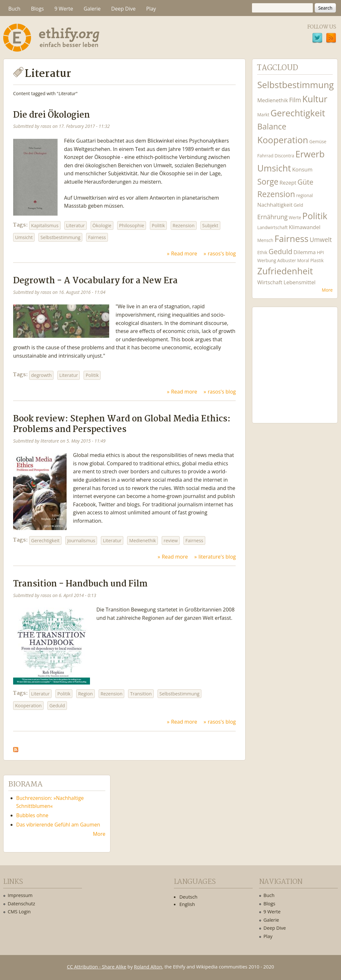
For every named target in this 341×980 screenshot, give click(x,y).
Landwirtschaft (272, 227)
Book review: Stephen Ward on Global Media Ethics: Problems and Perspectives (122, 424)
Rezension (184, 225)
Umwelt (321, 240)
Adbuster (287, 260)
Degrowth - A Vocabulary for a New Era (95, 281)
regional (304, 195)
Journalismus (81, 540)
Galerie (92, 9)
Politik (158, 225)
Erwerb (310, 154)
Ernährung (272, 217)
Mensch (265, 240)
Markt (263, 115)
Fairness (97, 237)
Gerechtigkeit (45, 540)
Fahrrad (265, 156)
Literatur (76, 225)
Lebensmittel (300, 282)
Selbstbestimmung (60, 237)
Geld (298, 205)
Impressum (20, 895)
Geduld (57, 706)
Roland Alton (148, 967)
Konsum (302, 169)
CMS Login (19, 911)
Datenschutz (21, 903)
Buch (14, 9)
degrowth (41, 375)
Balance (272, 126)
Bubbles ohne (32, 815)
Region (85, 694)
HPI (320, 252)
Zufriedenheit (285, 271)
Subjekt (210, 225)
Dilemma (305, 252)
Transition (141, 694)
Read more (184, 253)
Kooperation (28, 706)
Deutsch (188, 897)
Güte (305, 182)
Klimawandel (304, 227)
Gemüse (318, 141)
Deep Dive (123, 9)
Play (151, 9)
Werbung (267, 260)
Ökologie (102, 225)
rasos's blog (222, 253)
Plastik (317, 260)
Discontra (284, 156)
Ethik (262, 252)
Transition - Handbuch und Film (80, 584)
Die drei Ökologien (52, 115)
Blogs (37, 9)
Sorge (268, 182)
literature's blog (217, 557)
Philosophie (132, 225)
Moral (303, 260)
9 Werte (64, 9)
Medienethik (142, 540)
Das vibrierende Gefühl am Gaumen (58, 825)
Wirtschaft (270, 282)
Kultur (315, 99)
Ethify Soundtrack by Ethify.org (295, 360)
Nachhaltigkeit (275, 205)
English (187, 904)
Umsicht (24, 237)
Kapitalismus (45, 225)
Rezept (288, 183)
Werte (295, 217)
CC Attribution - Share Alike (97, 967)
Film (295, 100)
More (327, 290)
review (171, 540)
